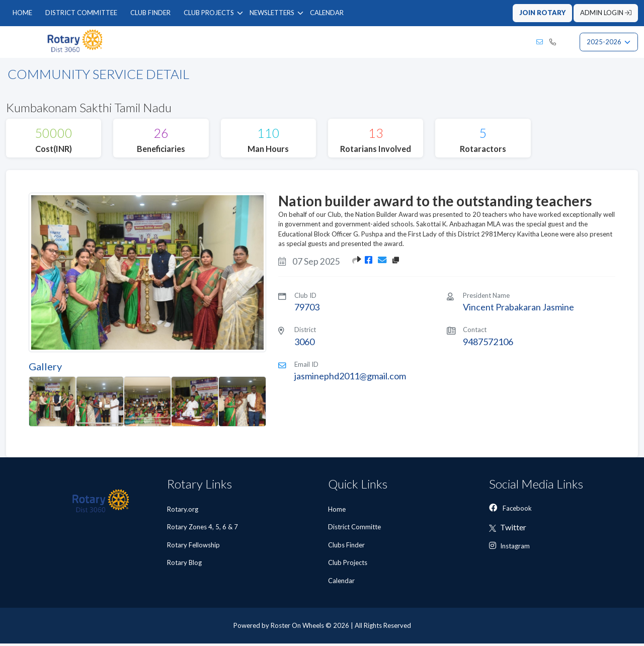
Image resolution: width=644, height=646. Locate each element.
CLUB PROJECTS (209, 13)
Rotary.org (183, 511)
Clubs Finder (347, 547)
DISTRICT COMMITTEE (81, 13)
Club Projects (348, 565)
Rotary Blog (184, 565)
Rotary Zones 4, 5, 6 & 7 (203, 529)
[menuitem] (22, 13)
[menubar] (178, 13)
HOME (22, 13)
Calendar (342, 583)
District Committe (355, 529)
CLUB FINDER (150, 13)
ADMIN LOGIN (606, 13)
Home (338, 511)
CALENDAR (327, 13)
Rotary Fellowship (193, 547)
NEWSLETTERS (272, 13)
